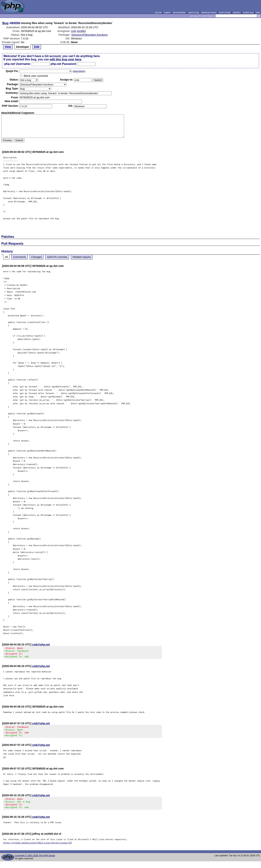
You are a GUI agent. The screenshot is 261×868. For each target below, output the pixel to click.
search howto (225, 12)
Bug (6, 23)
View (8, 47)
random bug (248, 12)
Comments (19, 257)
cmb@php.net (41, 644)
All (6, 257)
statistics (237, 12)
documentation (179, 12)
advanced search (209, 12)
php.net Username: (18, 64)
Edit (37, 47)
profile (81, 31)
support (167, 12)
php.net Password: (64, 64)
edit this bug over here (66, 59)
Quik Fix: (12, 71)
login (258, 12)
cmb (73, 31)
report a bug (194, 12)
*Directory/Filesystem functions (89, 35)
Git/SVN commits (57, 257)
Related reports (82, 257)
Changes (37, 257)
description (79, 71)
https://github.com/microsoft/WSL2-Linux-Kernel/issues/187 (38, 849)
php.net (158, 12)
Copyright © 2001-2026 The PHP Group (35, 862)
